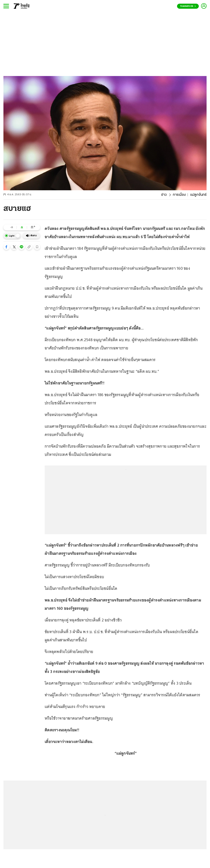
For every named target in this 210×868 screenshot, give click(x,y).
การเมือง (179, 195)
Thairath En (188, 6)
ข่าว (164, 195)
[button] (6, 247)
